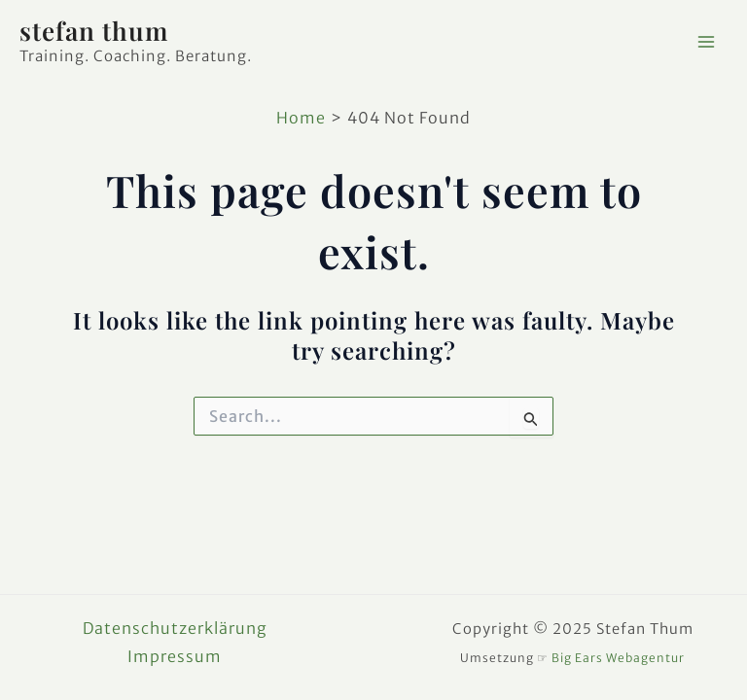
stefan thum (94, 31)
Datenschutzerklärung (175, 628)
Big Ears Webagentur (618, 658)
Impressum (175, 656)
